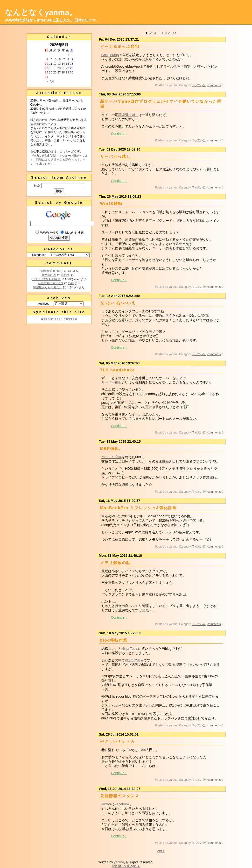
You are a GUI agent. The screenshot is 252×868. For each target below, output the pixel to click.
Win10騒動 (111, 204)
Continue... (119, 134)
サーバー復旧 (112, 382)
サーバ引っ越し (115, 156)
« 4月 (51, 81)
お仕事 (43, 120)
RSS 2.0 (72, 319)
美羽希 (65, 275)
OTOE (68, 271)
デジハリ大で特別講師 (46, 279)
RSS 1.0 (60, 319)
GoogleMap (110, 55)
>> (175, 33)
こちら (64, 152)
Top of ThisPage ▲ (126, 866)
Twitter (106, 804)
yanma (119, 862)
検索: (37, 186)
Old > (166, 33)
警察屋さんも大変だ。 (48, 287)
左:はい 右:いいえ (118, 303)
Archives (44, 304)
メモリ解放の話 (115, 563)
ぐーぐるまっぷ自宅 (120, 47)
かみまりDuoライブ (51, 283)
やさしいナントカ (118, 741)
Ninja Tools (130, 649)
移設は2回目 (134, 660)
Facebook (122, 804)
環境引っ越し (128, 115)
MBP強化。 (112, 449)
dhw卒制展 (49, 275)
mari (71, 283)
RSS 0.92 (47, 319)
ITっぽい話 (199, 85)
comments (214, 85)
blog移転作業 (114, 640)
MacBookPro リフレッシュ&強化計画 (139, 508)
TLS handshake (118, 370)
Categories (39, 255)
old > (161, 851)
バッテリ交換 (112, 457)
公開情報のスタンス (120, 796)
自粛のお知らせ (49, 271)
